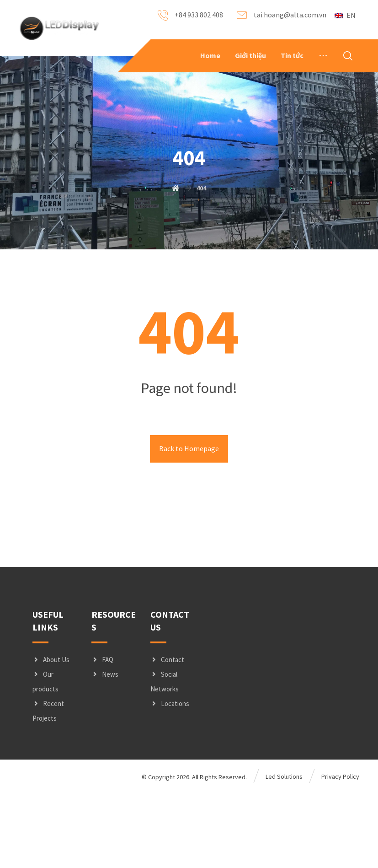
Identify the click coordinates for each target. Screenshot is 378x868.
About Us (51, 735)
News (105, 750)
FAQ (102, 735)
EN (345, 15)
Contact (167, 735)
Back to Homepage (189, 524)
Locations (170, 779)
